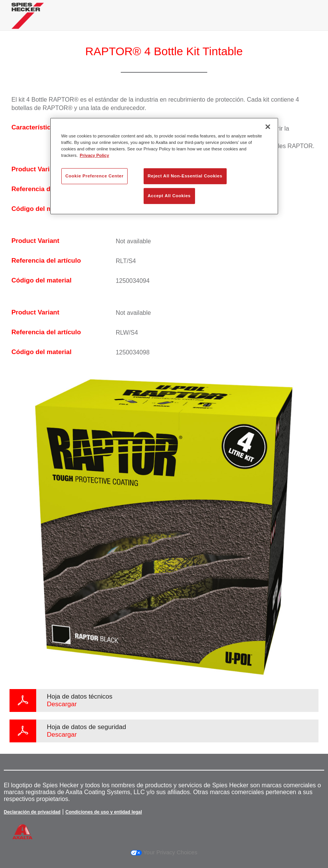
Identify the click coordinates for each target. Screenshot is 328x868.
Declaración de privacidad (32, 812)
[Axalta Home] (28, 22)
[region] (164, 166)
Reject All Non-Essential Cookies (185, 176)
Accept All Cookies (169, 196)
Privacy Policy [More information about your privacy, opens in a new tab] (94, 155)
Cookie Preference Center (95, 176)
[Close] (268, 127)
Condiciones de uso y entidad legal (104, 812)
